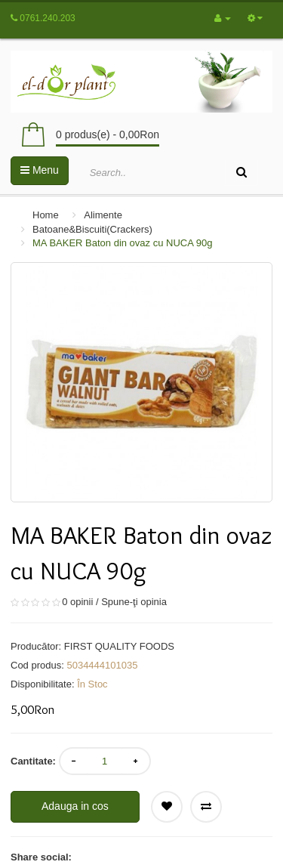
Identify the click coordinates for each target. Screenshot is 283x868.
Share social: (41, 857)
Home (46, 215)
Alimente (103, 215)
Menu (40, 170)
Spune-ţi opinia (134, 602)
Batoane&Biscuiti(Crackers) (92, 229)
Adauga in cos (75, 806)
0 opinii (77, 602)
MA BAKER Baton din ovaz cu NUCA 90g (122, 243)
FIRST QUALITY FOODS (119, 646)
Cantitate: (33, 761)
